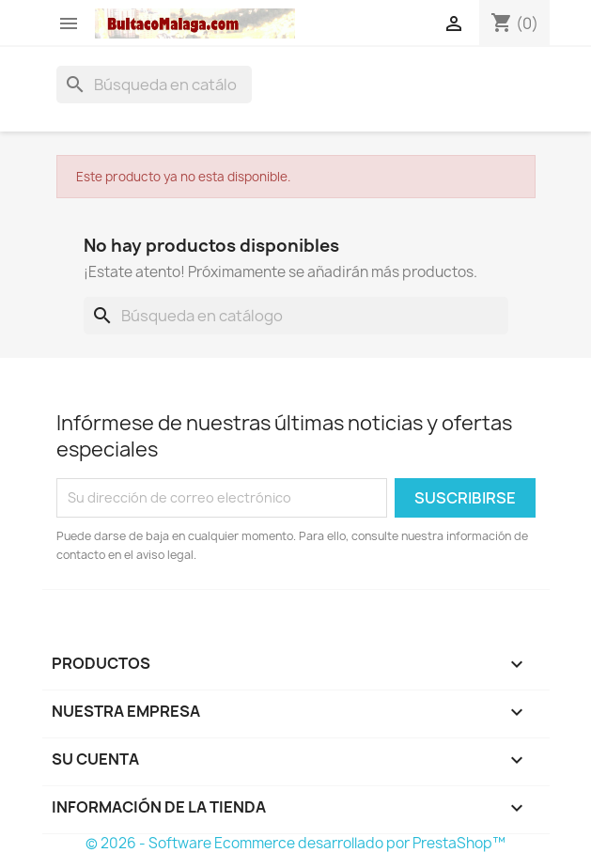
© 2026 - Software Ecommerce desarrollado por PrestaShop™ (295, 843)
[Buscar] (154, 85)
